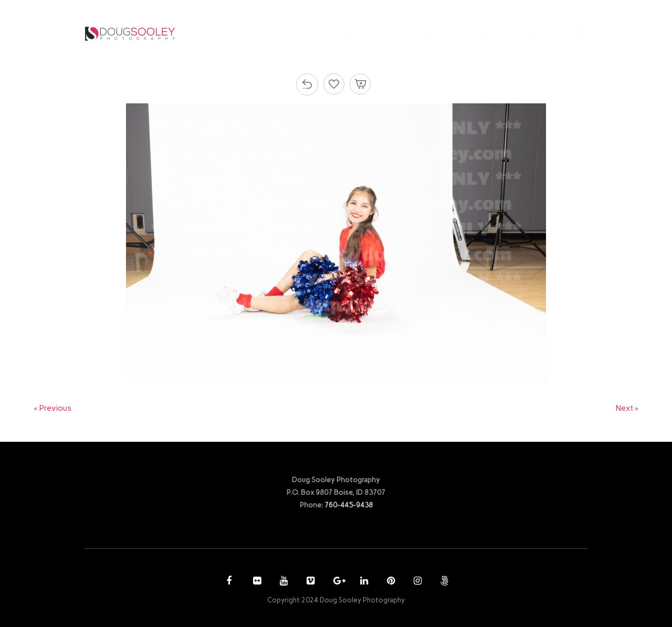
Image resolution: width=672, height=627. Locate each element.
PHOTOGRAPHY (345, 33)
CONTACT (535, 33)
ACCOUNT (475, 33)
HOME (287, 33)
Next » (627, 408)
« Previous (52, 408)
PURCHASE (418, 33)
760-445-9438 (349, 505)
